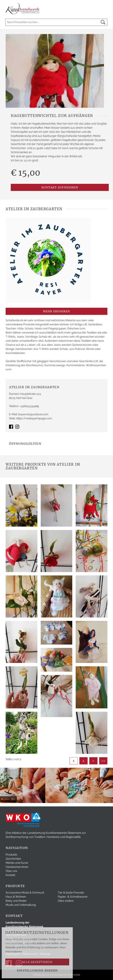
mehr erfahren (57, 311)
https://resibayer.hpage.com (34, 418)
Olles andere (66, 901)
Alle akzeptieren (37, 962)
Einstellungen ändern (37, 970)
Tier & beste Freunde (71, 893)
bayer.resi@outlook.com (33, 414)
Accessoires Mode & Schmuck (25, 893)
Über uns (11, 871)
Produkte (11, 855)
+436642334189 (29, 406)
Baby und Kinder (16, 901)
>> (103, 761)
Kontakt (10, 875)
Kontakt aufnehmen (60, 187)
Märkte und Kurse (17, 863)
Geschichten (13, 859)
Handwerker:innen (17, 867)
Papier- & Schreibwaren (73, 897)
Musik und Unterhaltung (21, 905)
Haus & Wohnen (16, 897)
